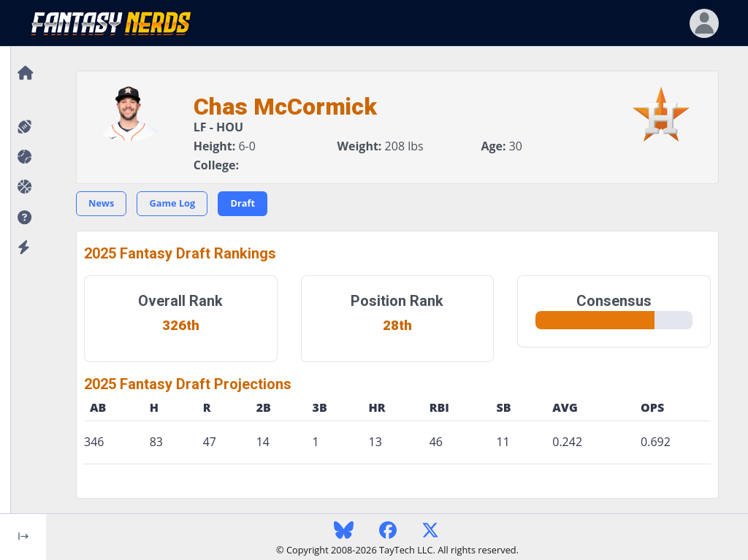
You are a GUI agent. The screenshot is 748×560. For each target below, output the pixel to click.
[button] (23, 218)
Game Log (172, 203)
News (101, 203)
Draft (243, 203)
